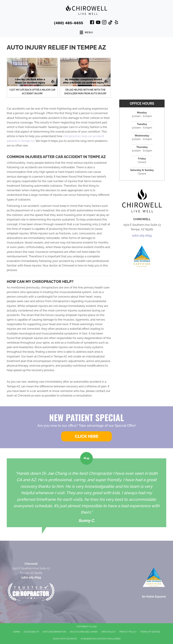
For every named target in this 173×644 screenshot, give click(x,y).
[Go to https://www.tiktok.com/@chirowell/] (110, 23)
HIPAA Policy (108, 632)
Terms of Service (150, 632)
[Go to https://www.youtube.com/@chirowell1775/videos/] (98, 23)
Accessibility (31, 632)
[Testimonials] (86, 493)
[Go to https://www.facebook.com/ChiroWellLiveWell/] (92, 23)
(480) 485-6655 (69, 23)
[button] (32, 72)
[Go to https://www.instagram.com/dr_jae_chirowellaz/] (104, 23)
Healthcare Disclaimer (84, 632)
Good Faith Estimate (65, 639)
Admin (16, 632)
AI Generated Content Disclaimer (101, 639)
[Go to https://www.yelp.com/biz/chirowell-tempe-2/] (116, 23)
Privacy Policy (128, 632)
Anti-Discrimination (54, 632)
